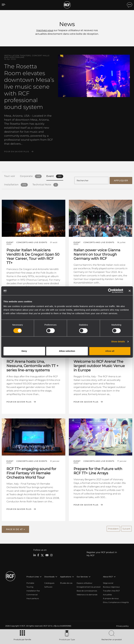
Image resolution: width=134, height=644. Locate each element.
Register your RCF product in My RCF (102, 553)
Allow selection (67, 351)
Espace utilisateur (85, 582)
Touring (30, 586)
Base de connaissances (87, 590)
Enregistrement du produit (89, 586)
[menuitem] (122, 625)
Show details (118, 341)
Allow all (110, 351)
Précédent (113, 528)
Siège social (108, 582)
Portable (30, 582)
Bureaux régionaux (111, 586)
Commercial (32, 594)
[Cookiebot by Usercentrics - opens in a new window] (110, 291)
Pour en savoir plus (17, 152)
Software (48, 586)
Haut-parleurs (33, 598)
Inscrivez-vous (45, 30)
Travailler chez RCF (111, 590)
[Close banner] (130, 291)
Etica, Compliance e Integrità (116, 601)
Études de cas (66, 582)
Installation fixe (33, 590)
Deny (24, 351)
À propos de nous (111, 598)
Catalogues (49, 582)
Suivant (126, 528)
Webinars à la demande (87, 594)
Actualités (107, 594)
